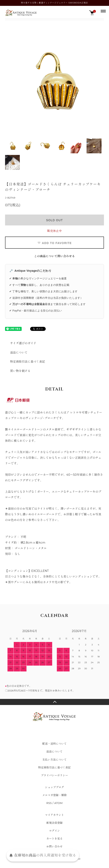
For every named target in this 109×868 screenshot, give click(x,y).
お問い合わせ (54, 846)
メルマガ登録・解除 (54, 795)
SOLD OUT (54, 220)
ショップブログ (55, 787)
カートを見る (54, 839)
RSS (49, 803)
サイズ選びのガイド (23, 343)
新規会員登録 (54, 823)
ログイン (55, 831)
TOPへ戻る (54, 702)
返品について (19, 352)
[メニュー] (103, 11)
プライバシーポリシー (54, 775)
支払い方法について (54, 760)
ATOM (58, 803)
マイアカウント (55, 815)
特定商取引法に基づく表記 (28, 362)
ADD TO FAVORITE (54, 243)
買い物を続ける (20, 371)
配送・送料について (54, 744)
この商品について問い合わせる (55, 256)
